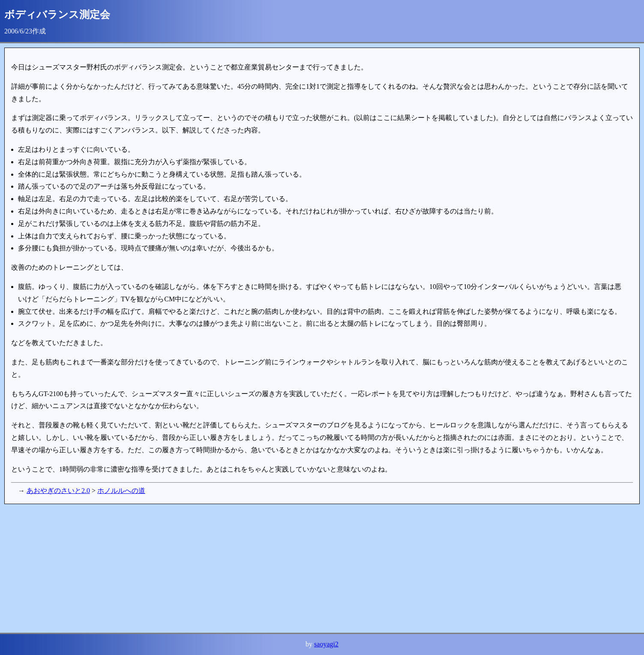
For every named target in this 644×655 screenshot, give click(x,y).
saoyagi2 (326, 644)
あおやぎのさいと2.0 (58, 491)
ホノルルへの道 (121, 491)
